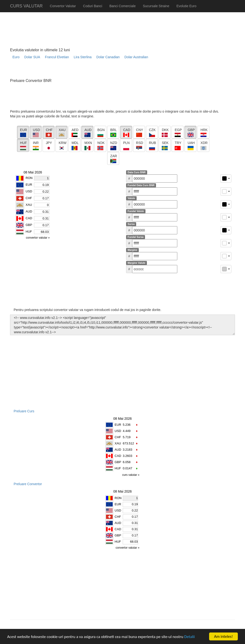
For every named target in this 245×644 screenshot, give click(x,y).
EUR (118, 425)
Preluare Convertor (28, 484)
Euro (16, 57)
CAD (118, 456)
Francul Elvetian (57, 57)
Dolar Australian (136, 57)
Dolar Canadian (108, 57)
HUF (118, 468)
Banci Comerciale (122, 6)
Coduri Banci (93, 6)
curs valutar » (131, 475)
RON (118, 498)
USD (118, 431)
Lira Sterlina (83, 57)
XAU (118, 443)
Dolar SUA (32, 57)
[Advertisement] (97, 71)
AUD (118, 450)
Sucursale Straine (156, 6)
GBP (118, 462)
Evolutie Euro (186, 6)
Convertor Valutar (63, 6)
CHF (118, 437)
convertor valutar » (128, 548)
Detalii (189, 637)
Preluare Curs (24, 411)
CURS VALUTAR (26, 6)
